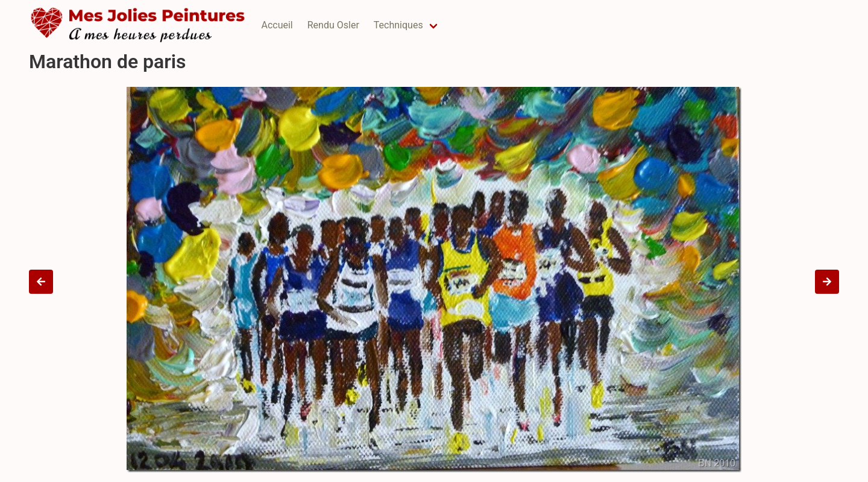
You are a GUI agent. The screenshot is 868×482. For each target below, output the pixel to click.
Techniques (398, 25)
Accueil (277, 25)
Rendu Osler (333, 25)
